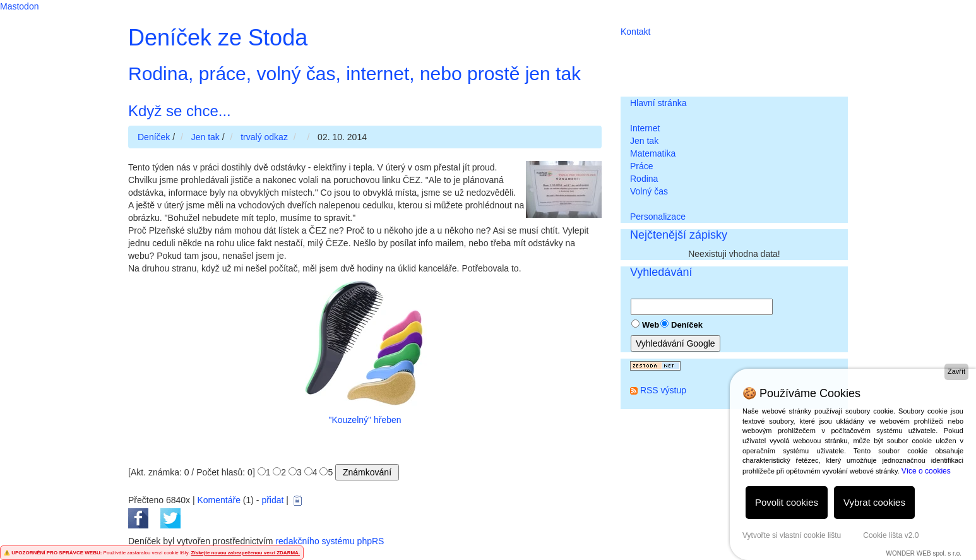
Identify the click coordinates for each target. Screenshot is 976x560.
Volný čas (649, 191)
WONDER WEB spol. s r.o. (924, 553)
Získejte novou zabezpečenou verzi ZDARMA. (246, 553)
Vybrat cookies (874, 502)
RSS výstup (663, 390)
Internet (645, 128)
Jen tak (644, 141)
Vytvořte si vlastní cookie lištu (792, 535)
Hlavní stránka (658, 103)
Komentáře (218, 500)
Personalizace (658, 217)
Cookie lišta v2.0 (891, 535)
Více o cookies (926, 471)
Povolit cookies (787, 502)
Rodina (644, 179)
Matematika (653, 153)
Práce (642, 166)
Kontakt (635, 32)
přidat (272, 500)
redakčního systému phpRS (330, 541)
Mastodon (19, 6)
